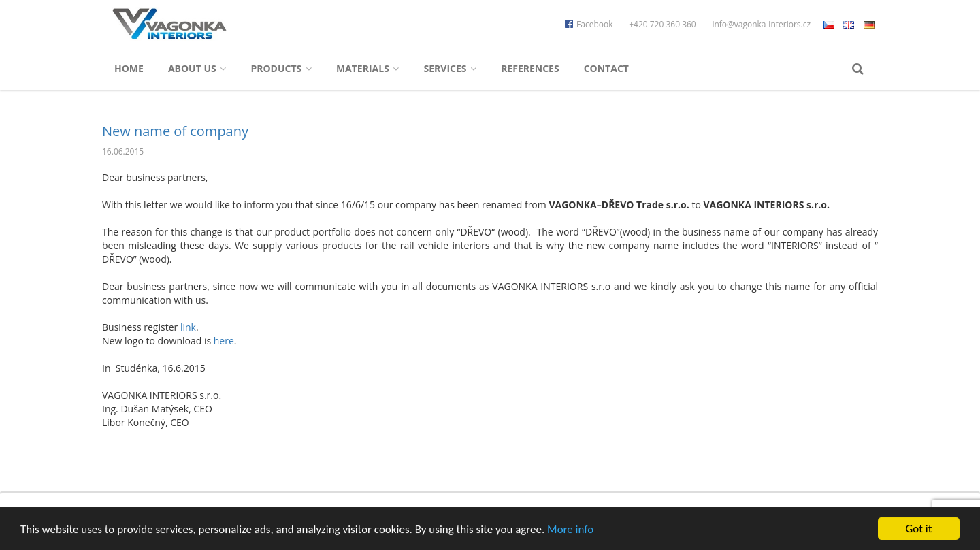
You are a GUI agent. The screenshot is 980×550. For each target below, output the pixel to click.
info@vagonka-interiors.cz (761, 24)
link (188, 327)
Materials (368, 68)
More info (570, 530)
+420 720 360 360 (663, 24)
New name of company (175, 131)
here (224, 341)
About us (197, 68)
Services (450, 68)
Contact (606, 68)
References (530, 68)
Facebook (589, 24)
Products (281, 68)
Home (129, 68)
